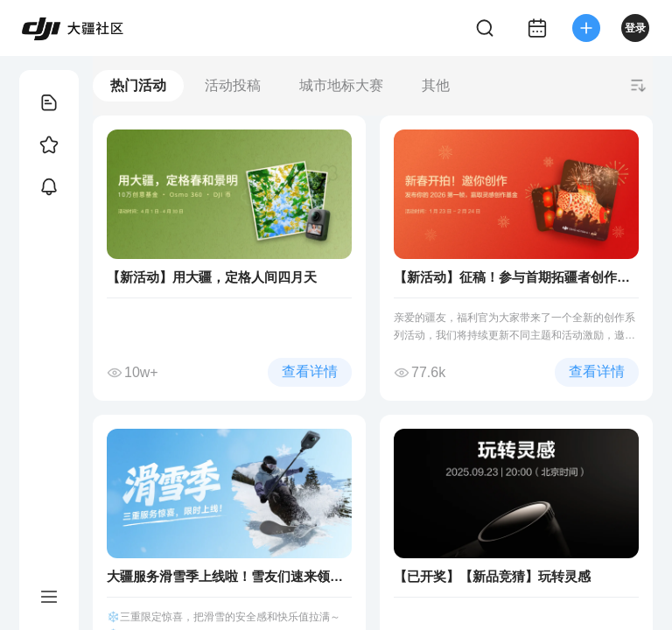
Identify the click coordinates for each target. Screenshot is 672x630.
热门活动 (138, 85)
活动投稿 (233, 85)
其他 (436, 85)
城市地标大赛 (341, 85)
